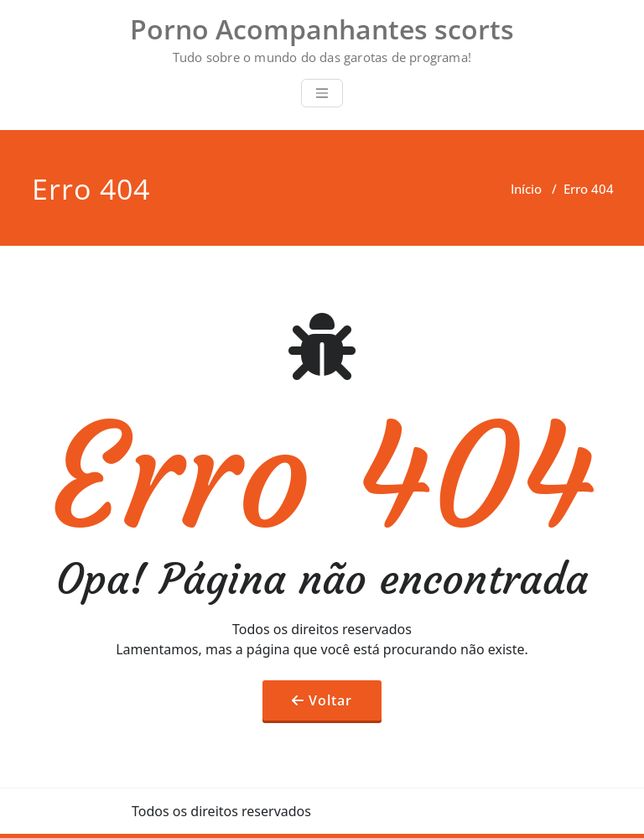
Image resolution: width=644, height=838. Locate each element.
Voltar (330, 700)
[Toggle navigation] (322, 93)
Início (526, 189)
